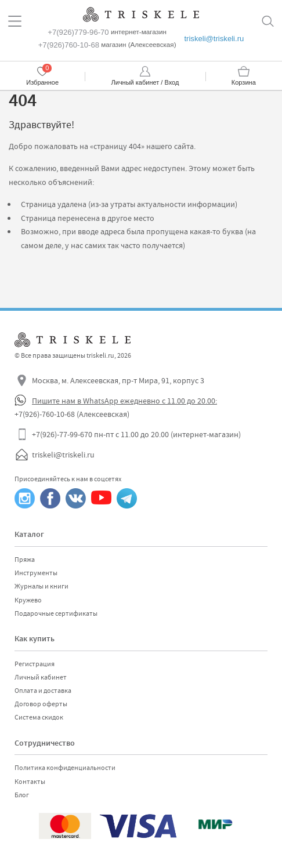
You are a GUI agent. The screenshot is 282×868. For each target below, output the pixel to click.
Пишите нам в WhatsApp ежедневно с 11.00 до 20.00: (124, 401)
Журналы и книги (41, 586)
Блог (22, 795)
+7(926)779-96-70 (78, 32)
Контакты (30, 782)
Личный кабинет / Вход (145, 82)
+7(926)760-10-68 (69, 45)
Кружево (28, 600)
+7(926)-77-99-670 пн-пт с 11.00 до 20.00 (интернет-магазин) (136, 434)
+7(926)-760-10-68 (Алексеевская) (72, 414)
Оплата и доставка (43, 691)
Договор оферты (41, 704)
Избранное (42, 82)
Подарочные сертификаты (56, 613)
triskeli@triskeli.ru (214, 39)
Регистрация (35, 664)
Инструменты (36, 573)
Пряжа (25, 560)
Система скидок (39, 717)
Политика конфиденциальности (65, 768)
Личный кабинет (41, 677)
